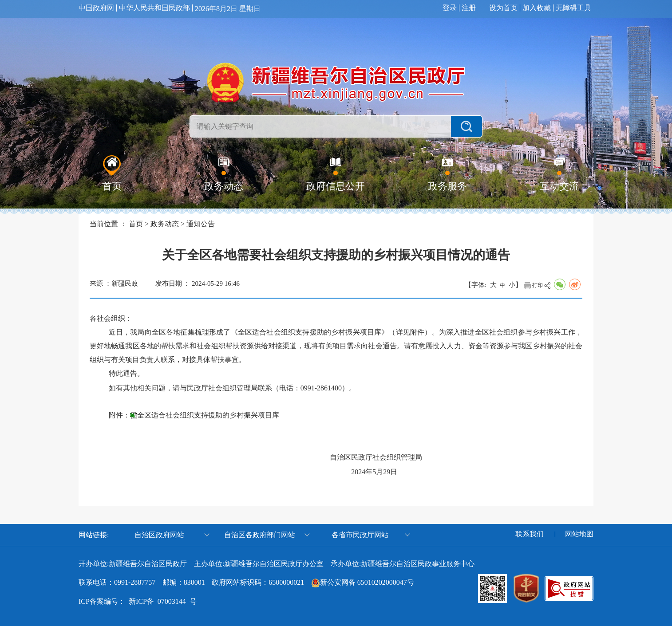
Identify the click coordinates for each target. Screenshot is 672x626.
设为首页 (503, 8)
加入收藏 (537, 8)
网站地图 (579, 534)
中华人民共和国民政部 (154, 8)
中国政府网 (96, 8)
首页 (136, 224)
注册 (469, 8)
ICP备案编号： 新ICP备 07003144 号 (138, 601)
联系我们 (530, 534)
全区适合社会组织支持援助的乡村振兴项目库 (208, 415)
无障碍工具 (573, 8)
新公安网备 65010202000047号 (367, 582)
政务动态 (165, 224)
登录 (450, 8)
